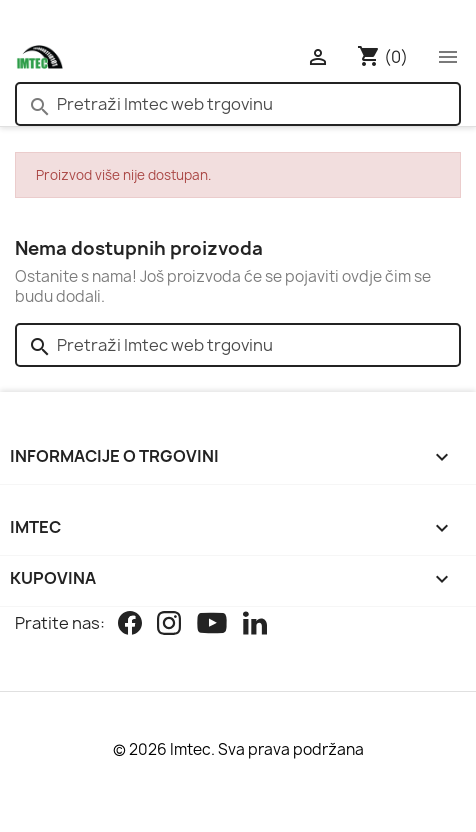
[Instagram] (169, 625)
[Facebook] (130, 625)
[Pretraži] (238, 104)
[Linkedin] (255, 625)
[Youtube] (212, 625)
